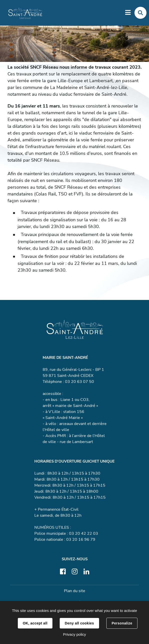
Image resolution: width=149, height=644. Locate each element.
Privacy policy (74, 634)
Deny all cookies (79, 623)
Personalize (122, 623)
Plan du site (75, 591)
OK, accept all (35, 623)
